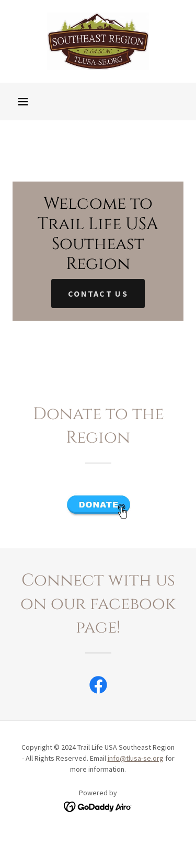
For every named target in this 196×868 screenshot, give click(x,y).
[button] (23, 102)
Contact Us (98, 294)
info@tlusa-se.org (136, 758)
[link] (98, 41)
